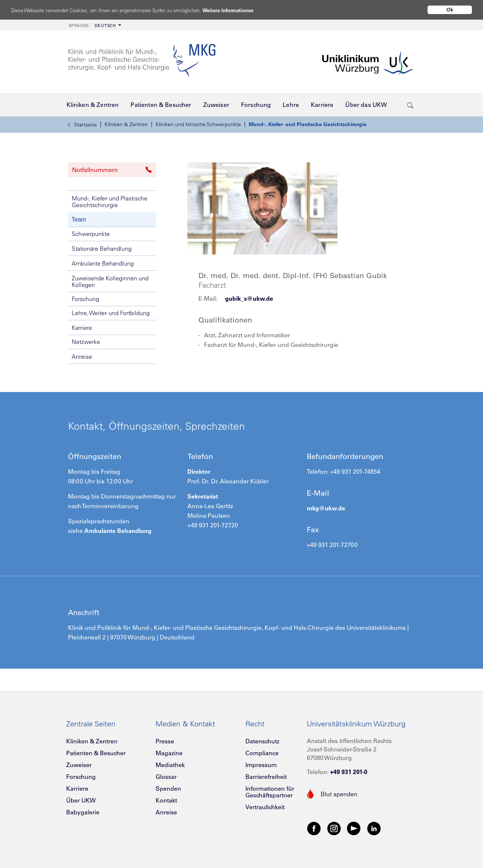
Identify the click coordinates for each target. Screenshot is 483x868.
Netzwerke (86, 342)
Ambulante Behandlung (103, 263)
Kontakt (166, 800)
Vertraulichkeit (265, 807)
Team (79, 219)
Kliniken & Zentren (126, 124)
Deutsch (92, 26)
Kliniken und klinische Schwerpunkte (198, 124)
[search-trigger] (410, 105)
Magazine (169, 753)
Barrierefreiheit (266, 777)
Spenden (168, 788)
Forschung (85, 299)
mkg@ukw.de (326, 508)
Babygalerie (83, 812)
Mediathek (170, 765)
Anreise (82, 357)
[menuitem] (94, 25)
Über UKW (81, 800)
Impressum (261, 765)
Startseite (82, 125)
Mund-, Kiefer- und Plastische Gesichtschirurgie (308, 124)
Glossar (166, 777)
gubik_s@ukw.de (249, 298)
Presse (165, 741)
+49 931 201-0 (349, 772)
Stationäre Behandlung (102, 249)
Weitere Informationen (256, 10)
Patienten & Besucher (96, 753)
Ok (450, 10)
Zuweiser (79, 765)
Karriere (82, 328)
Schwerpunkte (91, 234)
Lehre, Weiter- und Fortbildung (111, 313)
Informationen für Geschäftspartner (270, 792)
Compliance (262, 753)
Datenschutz (262, 741)
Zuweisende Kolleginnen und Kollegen (110, 281)
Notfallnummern (112, 170)
